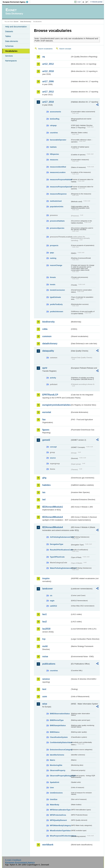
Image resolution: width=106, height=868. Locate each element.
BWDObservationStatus (60, 714)
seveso (46, 679)
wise (45, 704)
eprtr (45, 368)
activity (53, 378)
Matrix (52, 760)
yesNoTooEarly (56, 304)
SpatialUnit (54, 782)
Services (9, 56)
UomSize (54, 799)
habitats (53, 147)
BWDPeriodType (57, 720)
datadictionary (50, 344)
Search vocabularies (45, 49)
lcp (44, 639)
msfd (45, 646)
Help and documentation (16, 27)
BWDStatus (55, 732)
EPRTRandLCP (50, 395)
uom (45, 696)
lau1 (44, 614)
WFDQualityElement (58, 820)
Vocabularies (11, 51)
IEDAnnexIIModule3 (53, 517)
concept (53, 447)
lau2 (44, 622)
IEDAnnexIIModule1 (53, 507)
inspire (46, 578)
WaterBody (54, 805)
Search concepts (65, 49)
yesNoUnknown (56, 312)
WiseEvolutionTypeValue (60, 831)
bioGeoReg (55, 119)
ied (44, 500)
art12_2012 (48, 64)
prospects (54, 245)
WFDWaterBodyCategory (60, 825)
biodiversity (48, 322)
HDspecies (54, 154)
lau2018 (46, 629)
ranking (53, 258)
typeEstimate (55, 297)
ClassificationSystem (59, 737)
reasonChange (56, 265)
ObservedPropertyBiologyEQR (60, 776)
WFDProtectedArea (58, 815)
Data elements (12, 41)
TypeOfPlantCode (57, 557)
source (53, 458)
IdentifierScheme (57, 755)
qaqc (52, 253)
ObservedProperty (58, 770)
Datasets (9, 31)
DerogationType (56, 544)
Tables (8, 36)
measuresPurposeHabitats (60, 180)
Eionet (16, 22)
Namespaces (11, 61)
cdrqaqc (53, 125)
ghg (44, 478)
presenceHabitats (57, 221)
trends (53, 284)
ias (44, 492)
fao (44, 420)
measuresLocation (58, 172)
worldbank (48, 845)
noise (45, 656)
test (44, 689)
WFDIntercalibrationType (60, 810)
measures (54, 160)
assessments (55, 112)
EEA (16, 2)
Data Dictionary (26, 22)
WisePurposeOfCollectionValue (60, 836)
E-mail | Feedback (13, 860)
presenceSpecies (57, 228)
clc (51, 596)
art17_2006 (48, 81)
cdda (45, 329)
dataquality (48, 351)
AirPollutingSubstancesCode (60, 537)
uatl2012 (53, 606)
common (47, 336)
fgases (46, 430)
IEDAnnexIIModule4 (53, 527)
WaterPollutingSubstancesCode (60, 568)
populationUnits (57, 207)
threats (53, 277)
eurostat (47, 412)
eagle (52, 601)
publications (49, 664)
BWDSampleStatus (58, 725)
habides (46, 485)
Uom (52, 788)
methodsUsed (56, 201)
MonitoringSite (56, 765)
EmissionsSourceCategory (60, 750)
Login (79, 2)
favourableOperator (58, 140)
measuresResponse (58, 194)
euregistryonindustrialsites (56, 405)
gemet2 (46, 440)
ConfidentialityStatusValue (60, 742)
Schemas (9, 46)
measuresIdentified (58, 167)
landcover (47, 589)
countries (54, 133)
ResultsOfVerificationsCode (60, 550)
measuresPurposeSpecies (60, 187)
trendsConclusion (57, 290)
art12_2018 (48, 71)
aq (44, 57)
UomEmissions (56, 793)
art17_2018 (48, 102)
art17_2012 (48, 92)
